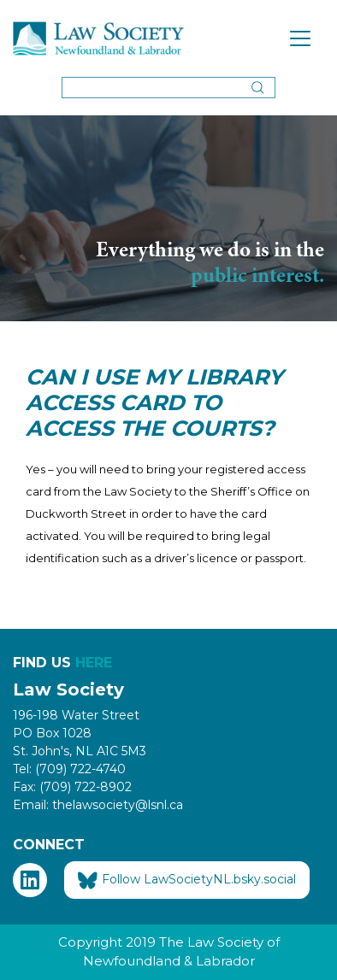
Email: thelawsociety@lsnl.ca (98, 805)
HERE (94, 663)
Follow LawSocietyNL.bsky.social (187, 880)
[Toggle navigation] (300, 38)
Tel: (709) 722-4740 (69, 769)
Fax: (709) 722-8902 (72, 787)
